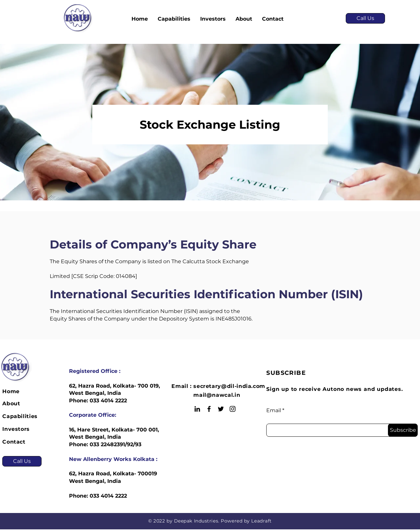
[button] (174, 19)
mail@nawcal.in (217, 395)
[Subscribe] (403, 430)
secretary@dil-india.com (229, 386)
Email (274, 411)
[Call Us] (365, 18)
